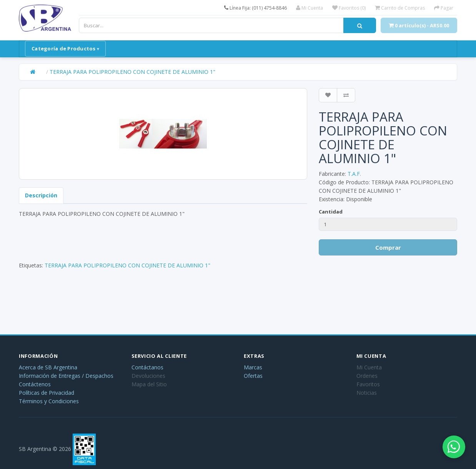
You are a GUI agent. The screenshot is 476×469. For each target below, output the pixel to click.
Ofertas (253, 376)
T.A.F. (354, 174)
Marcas (253, 367)
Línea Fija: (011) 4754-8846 (255, 8)
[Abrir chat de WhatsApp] (453, 446)
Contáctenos (35, 384)
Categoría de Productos (64, 48)
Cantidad (331, 212)
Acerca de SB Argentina (48, 367)
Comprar (388, 247)
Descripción (41, 195)
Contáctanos (147, 367)
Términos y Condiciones (49, 401)
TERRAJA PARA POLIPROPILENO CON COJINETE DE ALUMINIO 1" (132, 72)
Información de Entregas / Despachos (66, 376)
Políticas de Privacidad (47, 393)
